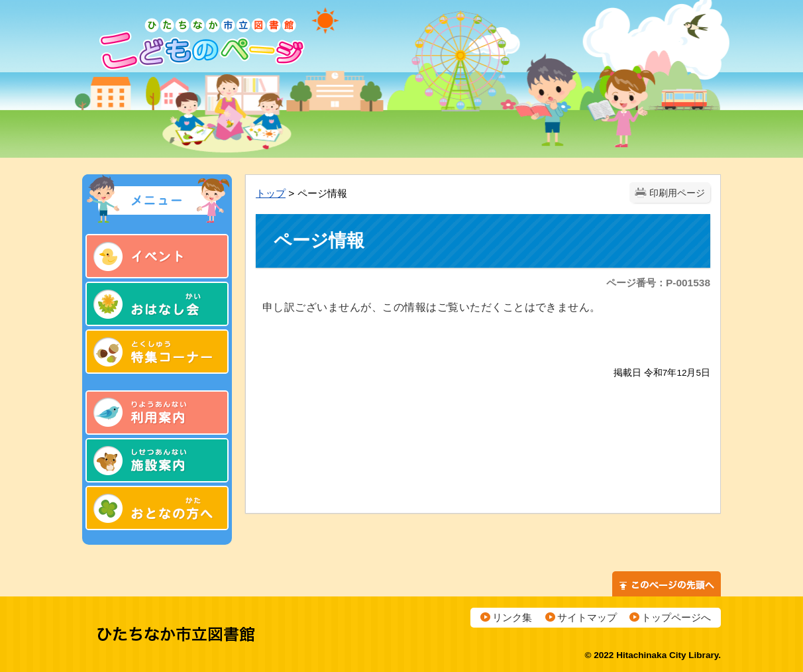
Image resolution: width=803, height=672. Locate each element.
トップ (271, 193)
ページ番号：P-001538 (658, 283)
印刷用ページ (677, 193)
